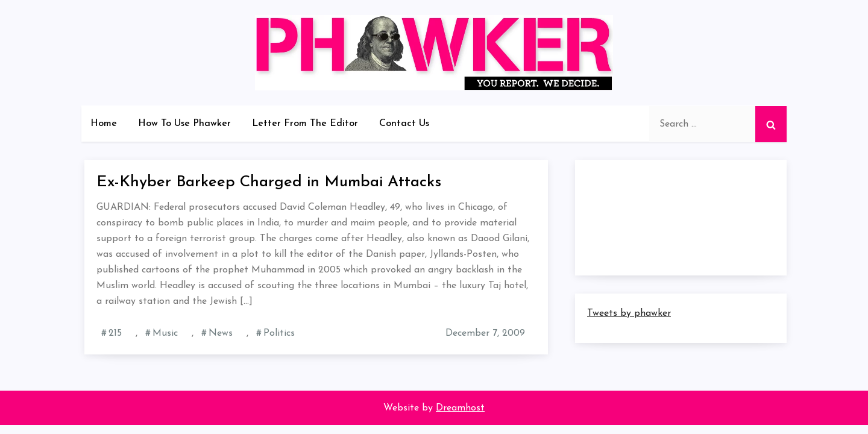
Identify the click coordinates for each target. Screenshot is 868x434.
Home (104, 124)
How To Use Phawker (184, 124)
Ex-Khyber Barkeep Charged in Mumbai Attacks (269, 182)
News (221, 333)
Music (165, 333)
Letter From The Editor (305, 124)
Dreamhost (460, 408)
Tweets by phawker (629, 313)
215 (115, 333)
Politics (279, 333)
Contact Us (404, 124)
